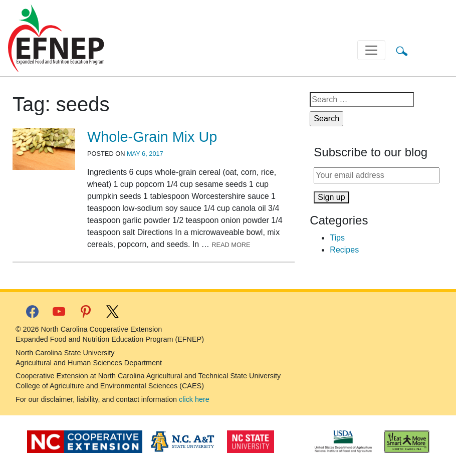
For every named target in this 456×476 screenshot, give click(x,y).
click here (194, 399)
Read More (231, 245)
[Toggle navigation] (371, 50)
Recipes (344, 250)
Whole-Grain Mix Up (152, 137)
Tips (337, 238)
